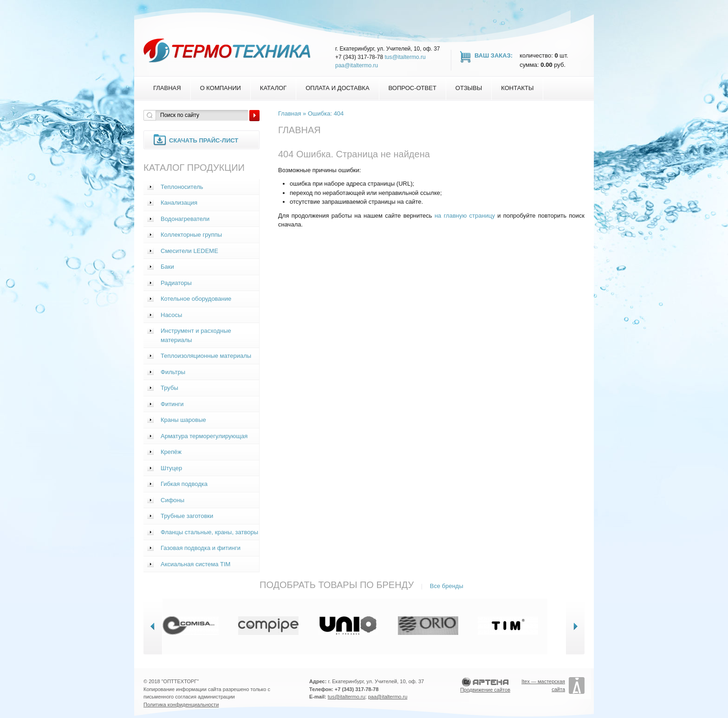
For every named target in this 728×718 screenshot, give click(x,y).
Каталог (273, 88)
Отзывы (469, 88)
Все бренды (447, 586)
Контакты (517, 88)
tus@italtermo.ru (405, 57)
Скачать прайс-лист (204, 140)
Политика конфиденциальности (181, 705)
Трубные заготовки (187, 516)
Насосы (171, 315)
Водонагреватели (185, 219)
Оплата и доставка (337, 88)
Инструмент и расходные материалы (196, 335)
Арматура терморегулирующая (204, 436)
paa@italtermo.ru (357, 65)
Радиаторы (176, 283)
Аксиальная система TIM (195, 564)
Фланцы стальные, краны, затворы (209, 532)
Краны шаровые (183, 420)
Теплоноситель (182, 187)
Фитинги (172, 404)
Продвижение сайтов (485, 690)
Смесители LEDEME (189, 251)
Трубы (169, 388)
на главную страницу (465, 216)
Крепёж (171, 452)
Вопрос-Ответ (413, 88)
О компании (221, 88)
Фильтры (173, 372)
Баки (167, 267)
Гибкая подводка (184, 484)
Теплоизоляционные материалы (206, 356)
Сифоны (172, 500)
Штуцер (171, 468)
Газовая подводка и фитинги (201, 548)
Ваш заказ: (494, 55)
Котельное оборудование (196, 299)
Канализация (179, 203)
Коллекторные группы (191, 235)
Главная (167, 88)
